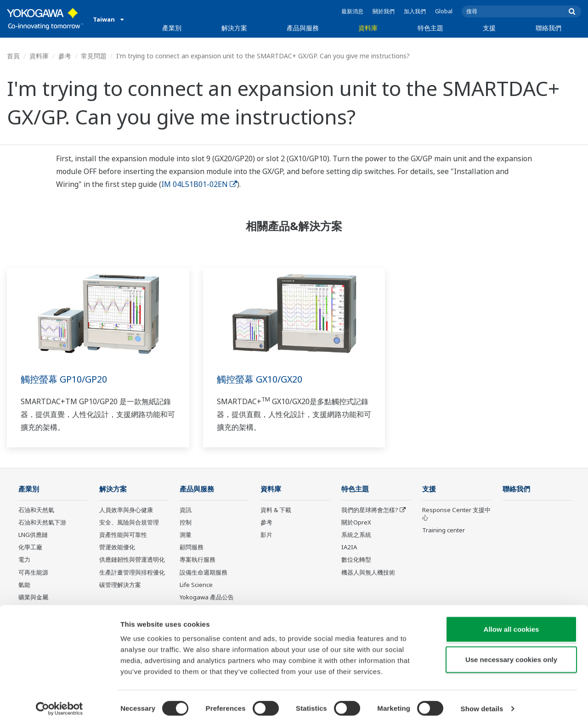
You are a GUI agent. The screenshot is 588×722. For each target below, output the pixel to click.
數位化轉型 (356, 560)
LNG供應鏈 (33, 535)
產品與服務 (303, 28)
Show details (482, 704)
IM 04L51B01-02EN (199, 184)
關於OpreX (356, 523)
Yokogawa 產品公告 (207, 598)
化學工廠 (30, 547)
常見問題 (94, 56)
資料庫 (368, 28)
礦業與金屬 (33, 598)
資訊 (186, 510)
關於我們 (384, 11)
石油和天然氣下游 (42, 523)
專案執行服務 (198, 560)
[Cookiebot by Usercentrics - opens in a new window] (59, 704)
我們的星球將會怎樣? (370, 510)
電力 (24, 560)
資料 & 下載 (276, 510)
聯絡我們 (548, 28)
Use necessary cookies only (511, 655)
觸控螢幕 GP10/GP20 (64, 379)
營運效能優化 (117, 547)
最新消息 (352, 11)
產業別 (172, 28)
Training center (444, 530)
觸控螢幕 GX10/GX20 (260, 379)
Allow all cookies (512, 624)
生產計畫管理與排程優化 (132, 572)
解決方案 (234, 28)
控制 (186, 523)
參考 (65, 56)
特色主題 (430, 28)
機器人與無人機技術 (368, 572)
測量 (186, 535)
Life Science (196, 585)
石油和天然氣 (36, 510)
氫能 (24, 585)
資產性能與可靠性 (123, 535)
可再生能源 (33, 572)
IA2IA (349, 547)
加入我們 (415, 11)
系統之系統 (356, 535)
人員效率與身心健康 (126, 510)
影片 (266, 535)
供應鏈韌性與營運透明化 (132, 560)
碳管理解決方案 (120, 585)
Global (444, 11)
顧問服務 (192, 547)
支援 (489, 28)
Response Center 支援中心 (456, 514)
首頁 (13, 56)
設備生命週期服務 (204, 572)
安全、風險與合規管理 (129, 523)
